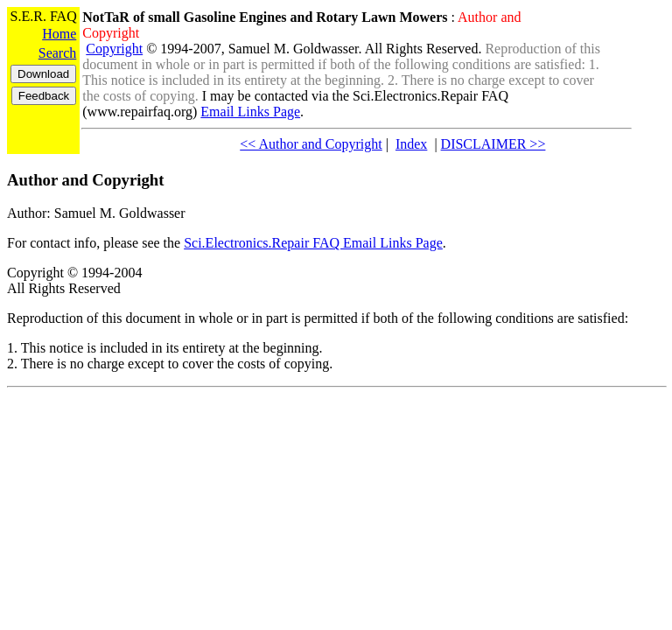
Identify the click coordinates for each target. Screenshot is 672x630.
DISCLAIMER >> (493, 144)
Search (58, 53)
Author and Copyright (85, 180)
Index (411, 144)
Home (59, 34)
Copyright (114, 49)
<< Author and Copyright (311, 144)
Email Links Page (250, 112)
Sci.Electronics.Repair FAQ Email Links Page (313, 243)
